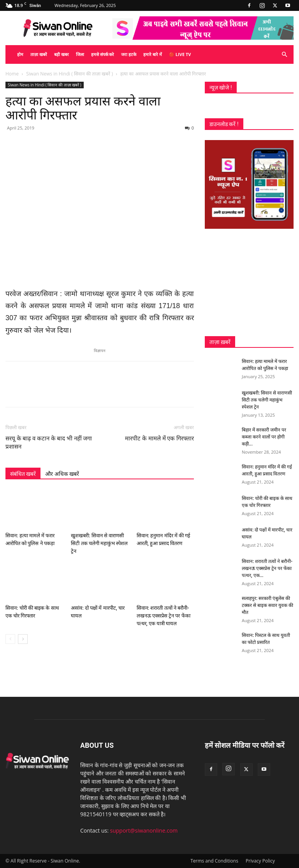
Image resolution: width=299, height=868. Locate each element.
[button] (284, 55)
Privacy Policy (260, 861)
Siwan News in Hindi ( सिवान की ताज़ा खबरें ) (69, 74)
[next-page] (23, 639)
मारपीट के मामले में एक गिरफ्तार (159, 438)
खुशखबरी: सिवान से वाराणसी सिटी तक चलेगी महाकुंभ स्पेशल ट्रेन (99, 543)
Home (12, 74)
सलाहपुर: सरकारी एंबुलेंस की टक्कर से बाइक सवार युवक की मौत (267, 605)
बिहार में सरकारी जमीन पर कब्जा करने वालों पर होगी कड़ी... (264, 437)
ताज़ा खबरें (39, 54)
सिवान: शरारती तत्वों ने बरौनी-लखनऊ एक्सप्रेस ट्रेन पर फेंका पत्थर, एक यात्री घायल (164, 616)
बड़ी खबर (62, 54)
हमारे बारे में (153, 54)
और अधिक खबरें (62, 474)
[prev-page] (10, 639)
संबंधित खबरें (23, 474)
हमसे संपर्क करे (103, 54)
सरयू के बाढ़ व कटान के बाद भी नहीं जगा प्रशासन (49, 443)
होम (20, 54)
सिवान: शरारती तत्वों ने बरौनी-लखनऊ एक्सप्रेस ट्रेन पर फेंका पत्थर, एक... (267, 568)
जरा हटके (129, 54)
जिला (80, 54)
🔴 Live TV (180, 54)
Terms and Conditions (214, 861)
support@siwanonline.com (144, 830)
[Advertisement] (249, 282)
